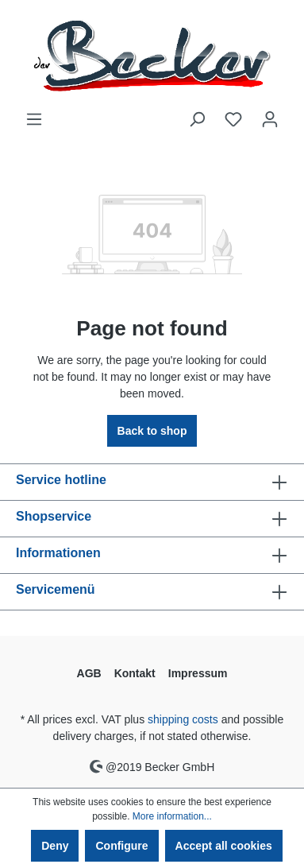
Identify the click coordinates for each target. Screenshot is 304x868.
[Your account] (270, 119)
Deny (55, 846)
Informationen (58, 553)
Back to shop (152, 431)
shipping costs (183, 719)
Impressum (198, 673)
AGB (89, 673)
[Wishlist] (233, 119)
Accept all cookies (224, 846)
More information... (172, 816)
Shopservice (54, 516)
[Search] (197, 119)
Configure (121, 846)
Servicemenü (56, 589)
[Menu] (34, 119)
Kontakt (135, 673)
